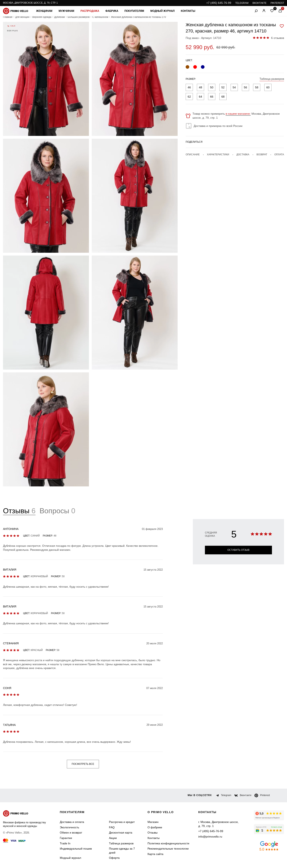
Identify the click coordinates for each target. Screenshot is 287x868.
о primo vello (161, 812)
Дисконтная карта (121, 833)
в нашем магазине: (238, 114)
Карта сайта (155, 854)
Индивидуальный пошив (76, 849)
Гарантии (66, 838)
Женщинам (44, 11)
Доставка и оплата (72, 822)
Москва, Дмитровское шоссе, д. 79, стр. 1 (30, 3)
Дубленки (60, 17)
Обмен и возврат (71, 833)
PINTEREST (277, 3)
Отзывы (153, 833)
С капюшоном (100, 17)
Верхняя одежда (42, 17)
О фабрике (155, 827)
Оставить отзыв (238, 550)
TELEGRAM (242, 3)
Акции (113, 838)
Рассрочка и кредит (122, 822)
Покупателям (134, 11)
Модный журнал (162, 11)
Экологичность (69, 827)
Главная (8, 17)
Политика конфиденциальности (168, 843)
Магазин (153, 822)
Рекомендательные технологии (168, 849)
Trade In (65, 843)
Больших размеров (79, 17)
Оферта (114, 858)
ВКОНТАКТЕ (260, 3)
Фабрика (112, 11)
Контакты (188, 11)
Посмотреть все (83, 764)
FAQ (112, 827)
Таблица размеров (121, 843)
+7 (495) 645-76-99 (219, 3)
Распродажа (90, 11)
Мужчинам (66, 11)
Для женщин (22, 17)
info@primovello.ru (210, 837)
